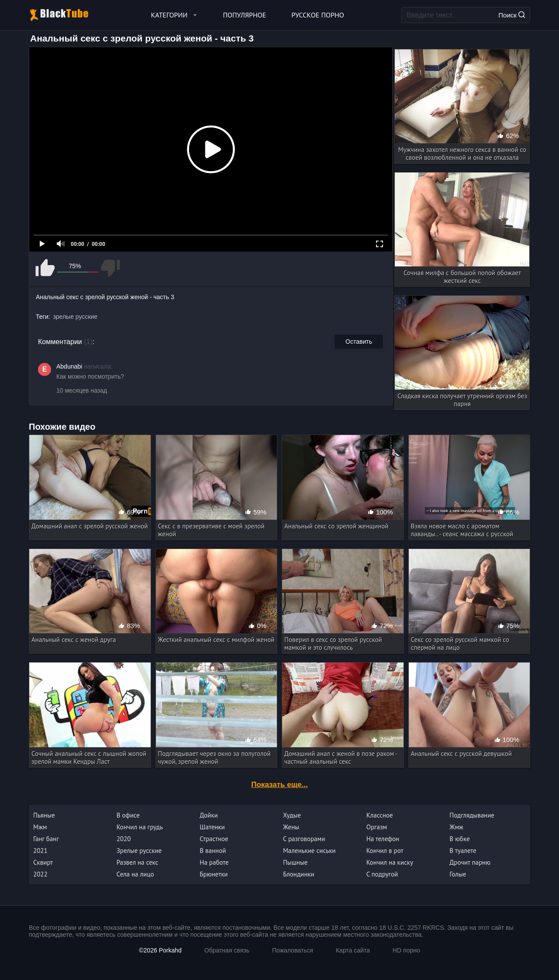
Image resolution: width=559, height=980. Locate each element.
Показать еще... (279, 785)
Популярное (245, 15)
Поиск (512, 15)
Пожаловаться (293, 950)
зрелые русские (75, 317)
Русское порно (317, 15)
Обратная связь (227, 950)
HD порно (406, 950)
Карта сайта (353, 950)
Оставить (359, 342)
